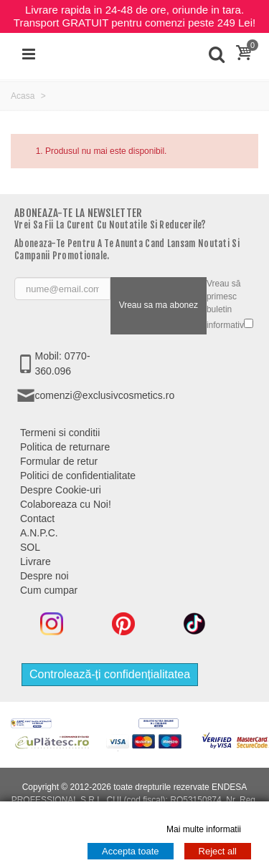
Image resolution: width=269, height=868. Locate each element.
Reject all (218, 851)
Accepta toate (131, 851)
